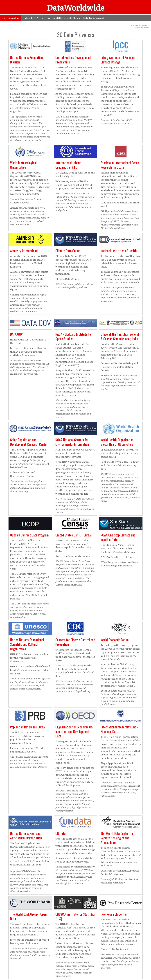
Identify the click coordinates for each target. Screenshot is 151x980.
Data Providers (11, 18)
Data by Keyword (93, 18)
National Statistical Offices (64, 18)
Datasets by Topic (33, 18)
